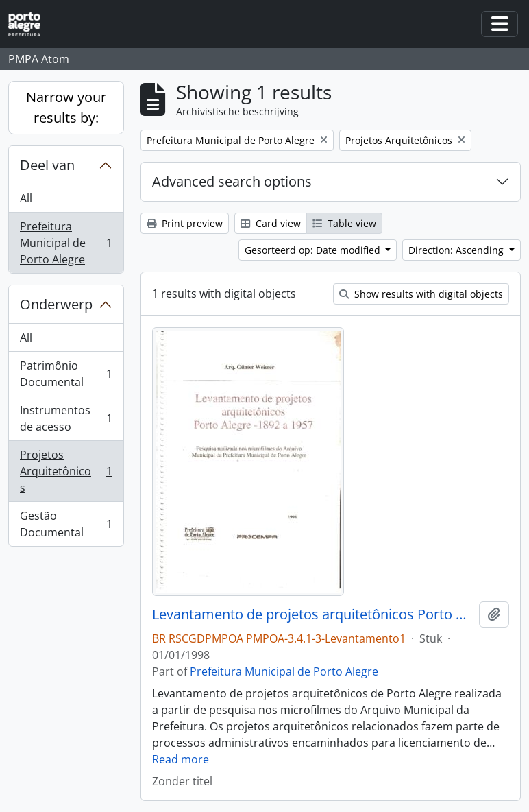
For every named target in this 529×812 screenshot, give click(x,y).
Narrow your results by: (66, 107)
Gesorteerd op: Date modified (314, 250)
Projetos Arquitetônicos (66, 471)
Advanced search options (232, 181)
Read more (181, 759)
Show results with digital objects (421, 294)
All (26, 198)
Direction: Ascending (457, 250)
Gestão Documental (66, 524)
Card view (271, 223)
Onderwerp (56, 304)
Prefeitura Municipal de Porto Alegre (66, 243)
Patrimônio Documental (66, 374)
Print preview (185, 223)
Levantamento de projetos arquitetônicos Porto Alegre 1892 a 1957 (313, 614)
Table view (344, 223)
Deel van (47, 165)
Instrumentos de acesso (66, 418)
